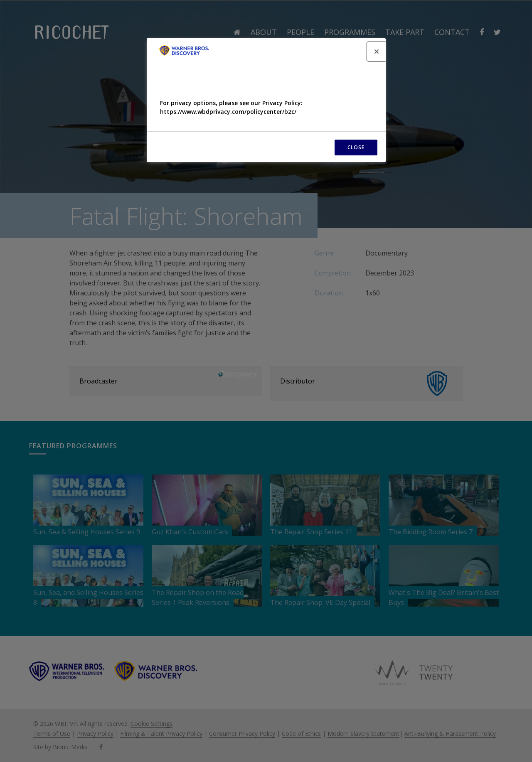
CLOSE (356, 147)
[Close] (377, 52)
